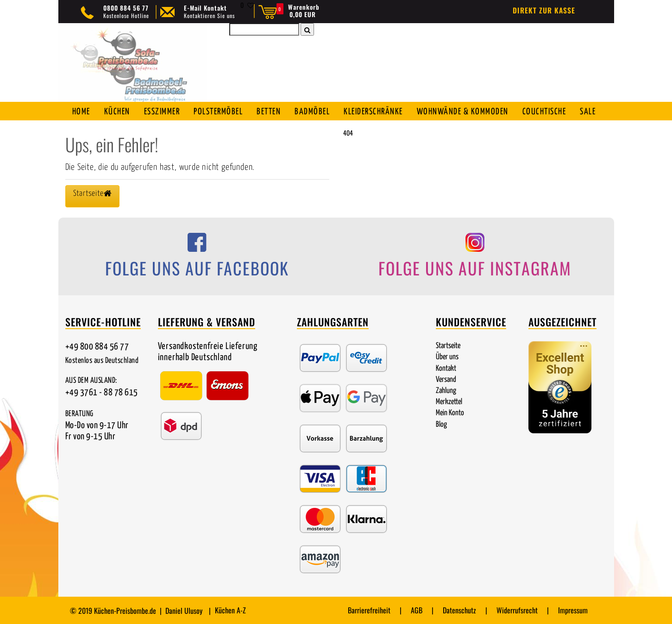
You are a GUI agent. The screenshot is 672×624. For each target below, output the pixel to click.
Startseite (448, 346)
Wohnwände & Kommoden (463, 112)
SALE (588, 112)
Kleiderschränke (373, 112)
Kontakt (446, 369)
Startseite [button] (93, 193)
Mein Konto (450, 413)
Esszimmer (162, 112)
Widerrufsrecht (517, 610)
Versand (446, 380)
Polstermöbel (218, 112)
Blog (441, 425)
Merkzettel (449, 402)
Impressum (573, 610)
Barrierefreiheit (369, 610)
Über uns (447, 357)
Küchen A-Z (230, 610)
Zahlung (446, 391)
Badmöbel (312, 112)
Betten (269, 112)
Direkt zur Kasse (544, 10)
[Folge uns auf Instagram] (475, 258)
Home (81, 112)
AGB (417, 610)
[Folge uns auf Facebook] (197, 258)
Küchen (117, 112)
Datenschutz (459, 610)
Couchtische (544, 112)
